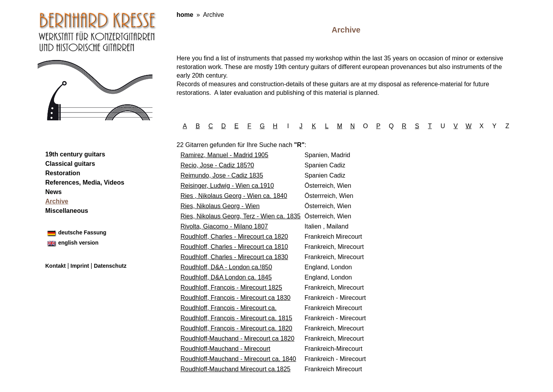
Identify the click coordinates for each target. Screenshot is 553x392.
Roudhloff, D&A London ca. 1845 (226, 277)
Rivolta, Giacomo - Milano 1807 (224, 226)
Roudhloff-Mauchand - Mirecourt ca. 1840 (238, 359)
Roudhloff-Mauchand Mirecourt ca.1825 (236, 369)
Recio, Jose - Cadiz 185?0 (218, 165)
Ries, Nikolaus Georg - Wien (220, 206)
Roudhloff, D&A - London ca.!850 (227, 267)
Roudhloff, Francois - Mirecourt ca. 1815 (237, 318)
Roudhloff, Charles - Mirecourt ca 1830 (235, 257)
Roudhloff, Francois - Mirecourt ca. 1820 (237, 328)
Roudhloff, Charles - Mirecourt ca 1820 (235, 237)
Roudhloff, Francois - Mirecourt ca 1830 (236, 298)
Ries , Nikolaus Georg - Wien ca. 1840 (234, 196)
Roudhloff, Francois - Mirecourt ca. (229, 308)
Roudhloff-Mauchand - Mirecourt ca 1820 (238, 338)
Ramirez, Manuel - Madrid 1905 (225, 155)
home (185, 15)
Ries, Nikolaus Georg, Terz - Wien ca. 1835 (241, 216)
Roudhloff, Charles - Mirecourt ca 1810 (235, 247)
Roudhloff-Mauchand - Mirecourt (226, 349)
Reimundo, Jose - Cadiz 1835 (222, 175)
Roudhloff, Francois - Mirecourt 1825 (231, 288)
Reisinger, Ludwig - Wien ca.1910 (227, 186)
